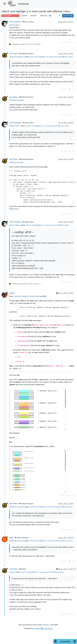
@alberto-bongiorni (21, 296)
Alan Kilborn (14, 54)
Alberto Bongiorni (16, 22)
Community (23, 4)
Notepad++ (46, 625)
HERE (16, 209)
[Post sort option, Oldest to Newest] (59, 16)
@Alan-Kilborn (15, 25)
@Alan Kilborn (28, 22)
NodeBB (37, 628)
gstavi (11, 538)
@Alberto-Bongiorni (17, 57)
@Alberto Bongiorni (26, 54)
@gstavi (23, 569)
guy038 (12, 293)
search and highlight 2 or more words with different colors (51, 57)
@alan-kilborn (35, 296)
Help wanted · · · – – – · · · (10, 16)
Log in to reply (68, 16)
